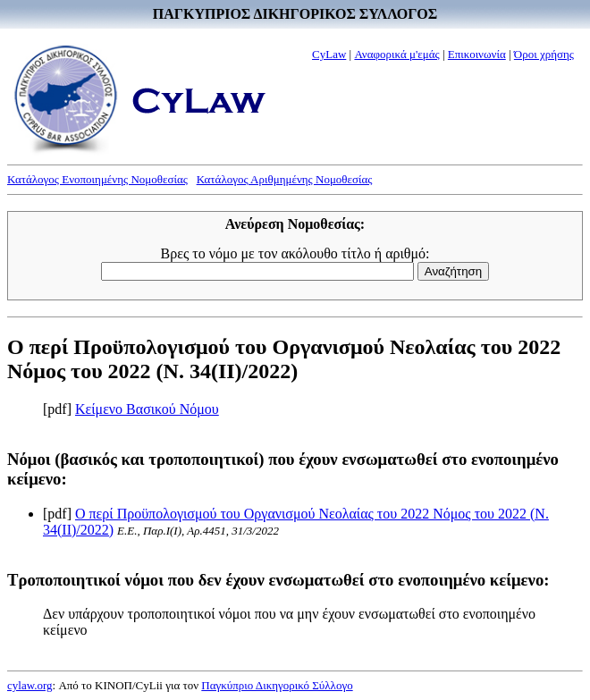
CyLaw (329, 54)
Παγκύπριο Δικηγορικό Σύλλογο (277, 685)
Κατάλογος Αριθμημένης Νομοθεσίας (285, 179)
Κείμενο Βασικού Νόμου (147, 409)
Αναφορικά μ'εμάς (396, 54)
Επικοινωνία (477, 54)
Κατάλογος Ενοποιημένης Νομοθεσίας (97, 179)
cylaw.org (30, 685)
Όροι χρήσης (544, 54)
